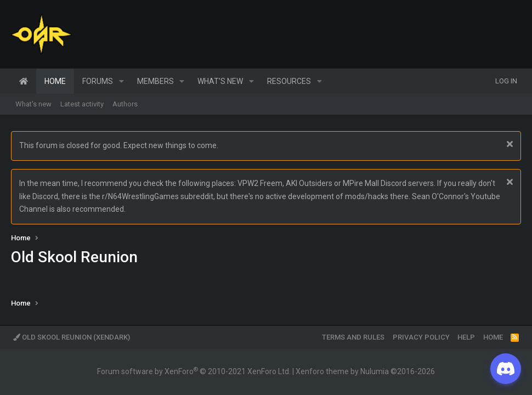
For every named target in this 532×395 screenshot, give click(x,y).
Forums (98, 81)
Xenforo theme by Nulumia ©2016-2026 (365, 371)
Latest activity (82, 104)
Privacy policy (421, 337)
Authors (125, 104)
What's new (220, 81)
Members (155, 81)
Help (466, 337)
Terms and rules (353, 337)
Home (24, 81)
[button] (121, 81)
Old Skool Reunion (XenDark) (72, 337)
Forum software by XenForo (194, 371)
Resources (289, 81)
